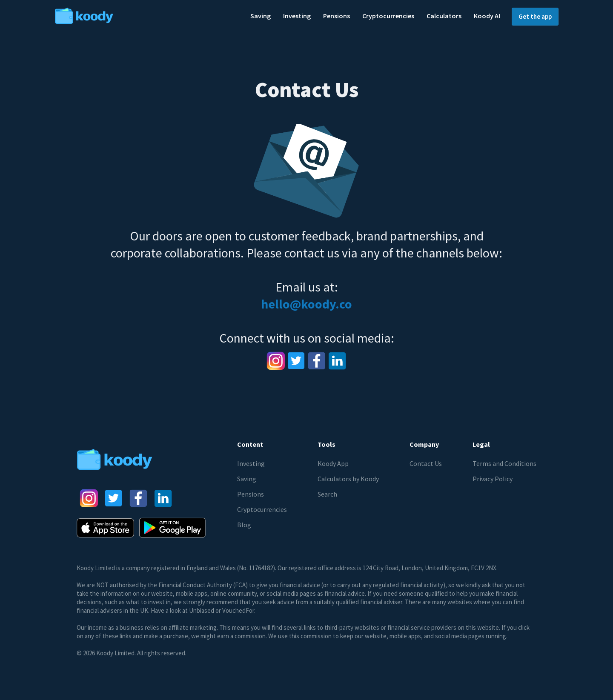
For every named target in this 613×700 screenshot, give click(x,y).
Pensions (251, 494)
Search (327, 494)
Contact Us (426, 463)
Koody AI (487, 16)
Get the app (535, 16)
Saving (247, 479)
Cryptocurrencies (262, 509)
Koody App (333, 463)
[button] (261, 16)
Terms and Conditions (504, 463)
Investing (251, 463)
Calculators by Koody (348, 479)
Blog (244, 525)
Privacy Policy (493, 479)
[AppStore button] (105, 528)
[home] (110, 15)
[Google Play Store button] (172, 528)
